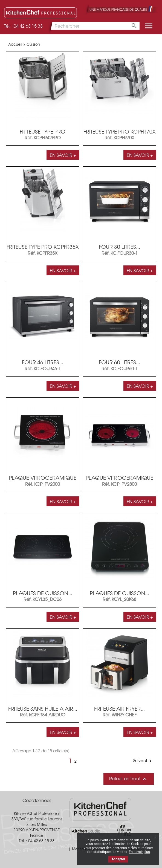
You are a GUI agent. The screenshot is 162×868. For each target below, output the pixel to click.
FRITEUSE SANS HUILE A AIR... (43, 708)
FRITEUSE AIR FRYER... (119, 708)
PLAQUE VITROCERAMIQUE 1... (43, 480)
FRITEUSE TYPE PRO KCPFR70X (120, 131)
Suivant (144, 761)
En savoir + (63, 155)
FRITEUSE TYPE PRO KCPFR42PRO (43, 134)
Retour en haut (129, 779)
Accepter (118, 859)
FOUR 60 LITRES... (119, 362)
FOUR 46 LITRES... (43, 362)
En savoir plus (139, 852)
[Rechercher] (94, 26)
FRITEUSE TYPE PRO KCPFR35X (43, 247)
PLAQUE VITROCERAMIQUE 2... (119, 480)
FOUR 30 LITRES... (119, 247)
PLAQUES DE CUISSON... (43, 593)
